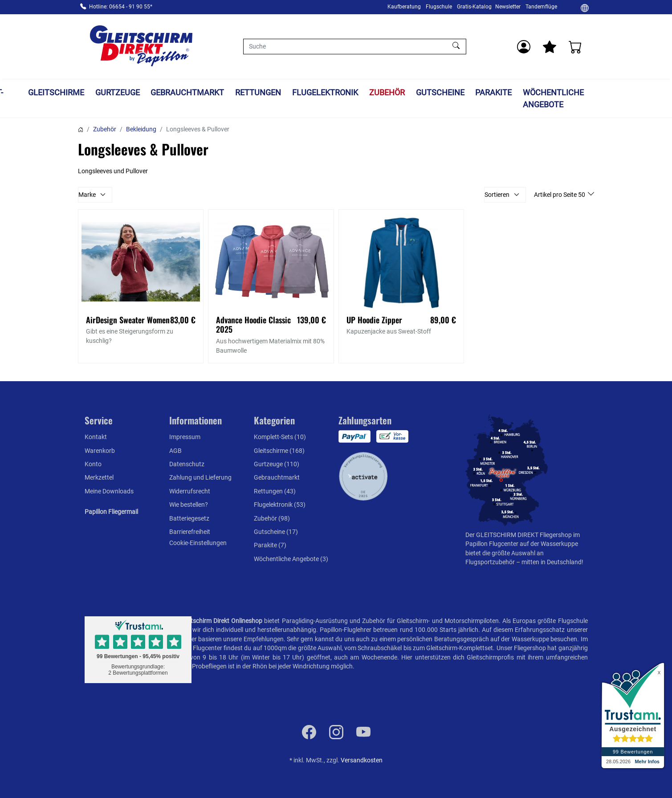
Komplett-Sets (23, 98)
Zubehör (428, 92)
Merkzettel (99, 477)
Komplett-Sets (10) (280, 437)
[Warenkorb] (575, 47)
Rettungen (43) (275, 491)
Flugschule (439, 7)
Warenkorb (100, 451)
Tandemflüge (541, 7)
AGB (175, 451)
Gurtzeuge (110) (277, 464)
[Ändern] (585, 8)
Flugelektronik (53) (280, 505)
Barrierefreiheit (190, 532)
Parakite (535, 92)
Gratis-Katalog (474, 7)
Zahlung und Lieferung (200, 477)
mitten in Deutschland (552, 562)
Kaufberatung (404, 7)
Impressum (185, 437)
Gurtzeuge (159, 92)
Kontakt (96, 437)
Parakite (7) (270, 545)
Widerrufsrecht (190, 491)
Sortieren (497, 195)
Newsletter (508, 7)
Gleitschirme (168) (279, 451)
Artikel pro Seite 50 (560, 195)
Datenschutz (187, 464)
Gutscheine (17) (276, 532)
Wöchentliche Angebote (595, 98)
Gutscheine (481, 92)
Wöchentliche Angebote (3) (291, 559)
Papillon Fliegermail (111, 512)
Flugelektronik (367, 92)
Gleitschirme (97, 92)
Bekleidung (141, 129)
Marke (87, 195)
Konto (93, 464)
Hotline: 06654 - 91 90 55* (121, 7)
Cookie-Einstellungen (198, 543)
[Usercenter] (524, 47)
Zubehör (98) (272, 518)
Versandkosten (362, 760)
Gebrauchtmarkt (229, 92)
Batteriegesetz (189, 518)
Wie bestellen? (189, 505)
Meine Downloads (109, 491)
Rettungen (299, 92)
